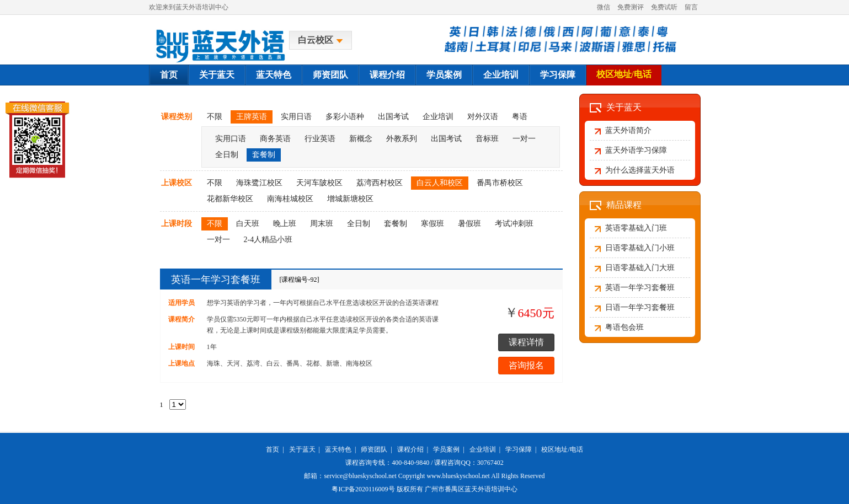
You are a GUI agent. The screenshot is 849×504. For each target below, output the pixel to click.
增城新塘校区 (350, 199)
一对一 (524, 139)
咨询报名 (526, 365)
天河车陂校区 (319, 183)
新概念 (361, 139)
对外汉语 (483, 117)
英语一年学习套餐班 (216, 280)
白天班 (248, 224)
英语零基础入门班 (636, 228)
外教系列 (402, 139)
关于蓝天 (217, 75)
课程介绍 (387, 75)
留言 (691, 7)
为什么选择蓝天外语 (640, 170)
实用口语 (231, 139)
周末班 (322, 224)
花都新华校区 (230, 199)
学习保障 (558, 75)
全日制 (227, 155)
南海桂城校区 (290, 199)
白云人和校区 (440, 183)
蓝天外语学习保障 (636, 150)
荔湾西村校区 (380, 183)
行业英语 (320, 139)
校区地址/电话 (624, 74)
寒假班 (432, 224)
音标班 (487, 139)
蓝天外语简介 (628, 130)
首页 (169, 75)
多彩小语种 (345, 117)
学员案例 (444, 75)
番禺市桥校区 (500, 183)
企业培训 (501, 75)
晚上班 (285, 224)
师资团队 (330, 75)
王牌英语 (252, 117)
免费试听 (664, 7)
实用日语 (296, 117)
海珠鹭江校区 (259, 183)
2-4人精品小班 (268, 240)
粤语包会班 (624, 327)
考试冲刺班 (514, 224)
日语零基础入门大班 (640, 268)
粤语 (520, 117)
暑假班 (469, 224)
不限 (215, 117)
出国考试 (393, 117)
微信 (604, 7)
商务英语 (275, 139)
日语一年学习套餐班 (640, 307)
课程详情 (526, 342)
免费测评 (631, 7)
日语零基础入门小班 (640, 248)
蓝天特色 (274, 75)
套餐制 (264, 155)
